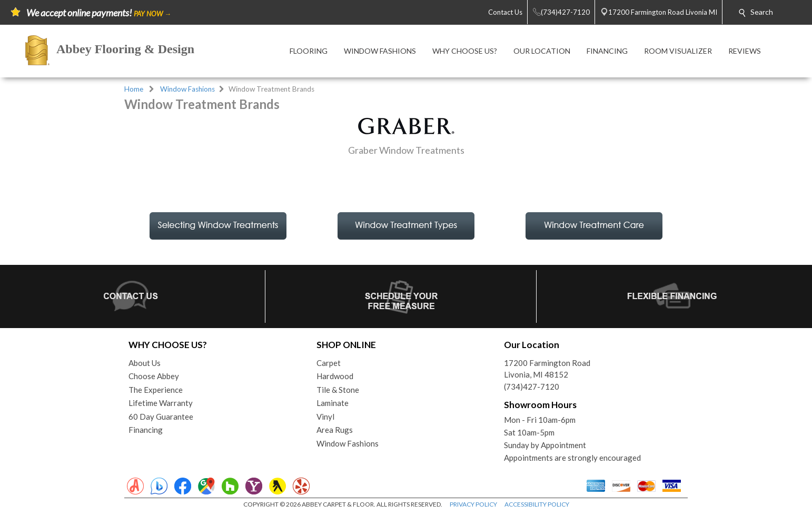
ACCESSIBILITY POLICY (537, 504)
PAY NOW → (152, 14)
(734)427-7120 (532, 387)
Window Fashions (187, 89)
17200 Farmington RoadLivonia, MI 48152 (547, 369)
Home (134, 89)
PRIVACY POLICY (473, 504)
